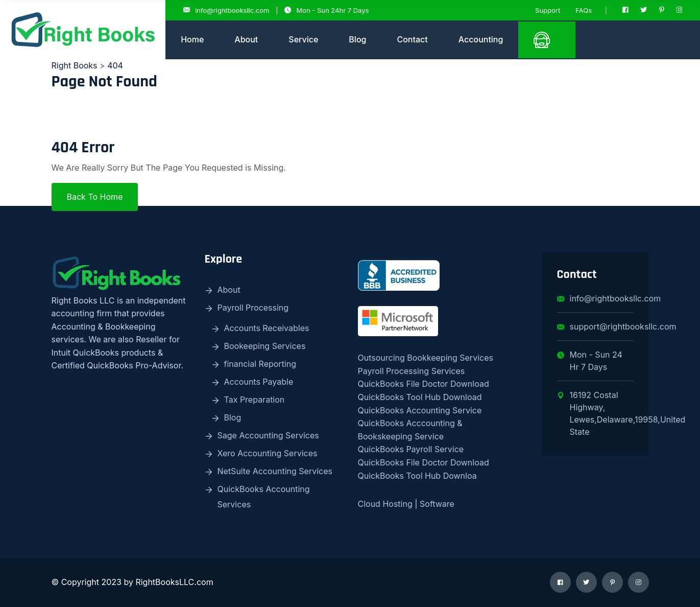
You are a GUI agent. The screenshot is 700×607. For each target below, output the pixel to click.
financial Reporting (260, 364)
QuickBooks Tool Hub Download (420, 397)
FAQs (584, 10)
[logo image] (83, 29)
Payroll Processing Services (412, 371)
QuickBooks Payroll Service (411, 449)
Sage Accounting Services (268, 435)
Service (303, 39)
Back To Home (95, 197)
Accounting (481, 39)
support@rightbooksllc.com (595, 326)
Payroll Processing (253, 308)
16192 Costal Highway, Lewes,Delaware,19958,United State (595, 413)
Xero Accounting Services (268, 453)
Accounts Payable (259, 382)
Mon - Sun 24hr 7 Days (327, 10)
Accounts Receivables (267, 328)
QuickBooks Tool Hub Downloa (417, 476)
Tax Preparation (255, 400)
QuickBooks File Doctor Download (424, 384)
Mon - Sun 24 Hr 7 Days (590, 361)
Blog (357, 39)
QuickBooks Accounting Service (420, 410)
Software (436, 504)
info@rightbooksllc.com (226, 10)
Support (548, 10)
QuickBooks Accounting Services (264, 497)
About (246, 39)
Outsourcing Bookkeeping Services (426, 358)
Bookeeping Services (265, 346)
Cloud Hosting (385, 504)
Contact (412, 39)
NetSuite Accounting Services (275, 471)
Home (192, 39)
